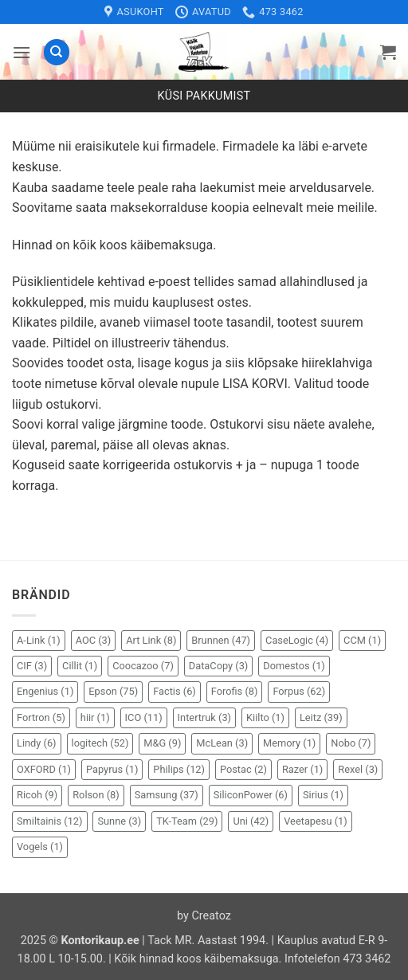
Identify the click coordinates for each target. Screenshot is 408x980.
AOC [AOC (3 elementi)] (94, 640)
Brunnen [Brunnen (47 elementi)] (221, 640)
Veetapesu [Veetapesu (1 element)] (315, 821)
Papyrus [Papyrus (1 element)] (112, 769)
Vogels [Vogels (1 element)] (40, 847)
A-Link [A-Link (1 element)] (39, 640)
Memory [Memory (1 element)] (289, 743)
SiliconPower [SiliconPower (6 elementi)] (251, 795)
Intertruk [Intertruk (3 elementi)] (204, 717)
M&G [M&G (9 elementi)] (162, 743)
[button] (22, 52)
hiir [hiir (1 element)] (95, 717)
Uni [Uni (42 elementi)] (251, 821)
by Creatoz (204, 916)
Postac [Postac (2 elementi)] (243, 769)
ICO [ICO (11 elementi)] (144, 717)
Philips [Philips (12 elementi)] (179, 769)
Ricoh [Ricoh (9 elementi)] (37, 795)
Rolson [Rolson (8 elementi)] (96, 795)
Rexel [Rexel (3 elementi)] (358, 769)
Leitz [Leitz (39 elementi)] (321, 717)
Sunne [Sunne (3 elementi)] (119, 821)
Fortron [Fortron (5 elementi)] (41, 717)
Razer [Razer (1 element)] (302, 769)
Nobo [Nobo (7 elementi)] (351, 743)
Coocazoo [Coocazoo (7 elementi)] (143, 666)
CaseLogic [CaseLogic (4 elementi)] (297, 640)
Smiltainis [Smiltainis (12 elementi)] (50, 821)
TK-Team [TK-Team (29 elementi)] (187, 821)
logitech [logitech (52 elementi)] (100, 743)
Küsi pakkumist (204, 96)
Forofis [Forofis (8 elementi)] (235, 691)
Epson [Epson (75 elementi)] (113, 691)
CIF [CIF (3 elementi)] (32, 666)
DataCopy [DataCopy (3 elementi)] (219, 666)
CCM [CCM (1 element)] (362, 640)
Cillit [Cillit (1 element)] (80, 666)
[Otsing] (57, 52)
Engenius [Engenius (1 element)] (45, 691)
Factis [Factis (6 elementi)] (175, 691)
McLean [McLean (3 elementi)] (222, 743)
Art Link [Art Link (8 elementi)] (151, 640)
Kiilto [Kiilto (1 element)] (265, 717)
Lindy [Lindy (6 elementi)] (37, 743)
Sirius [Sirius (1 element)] (323, 795)
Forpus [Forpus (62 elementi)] (299, 691)
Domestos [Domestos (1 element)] (294, 666)
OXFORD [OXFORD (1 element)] (44, 769)
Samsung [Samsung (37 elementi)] (167, 795)
